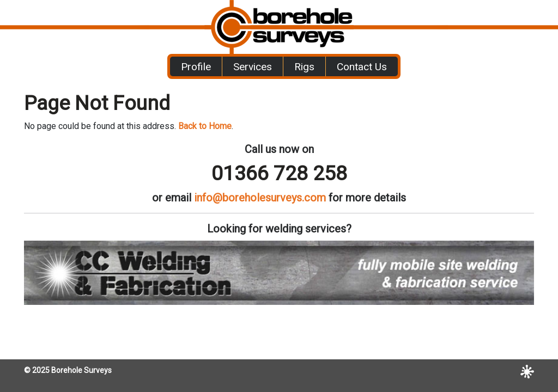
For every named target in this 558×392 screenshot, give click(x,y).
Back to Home (205, 126)
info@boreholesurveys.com (260, 198)
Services (253, 67)
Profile (196, 67)
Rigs (304, 67)
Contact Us (362, 67)
